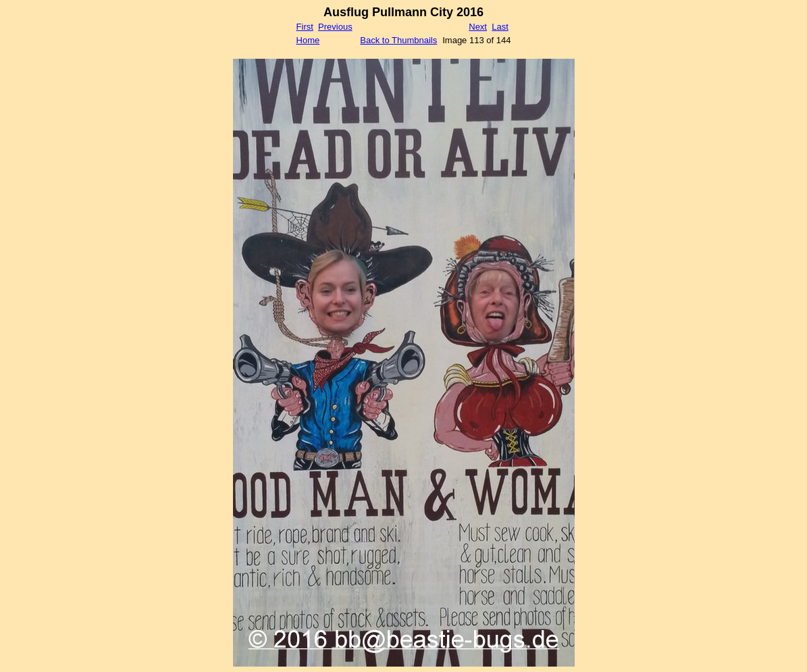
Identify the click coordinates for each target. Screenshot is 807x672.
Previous (335, 27)
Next (478, 27)
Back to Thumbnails (398, 40)
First (305, 27)
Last (500, 27)
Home (308, 40)
